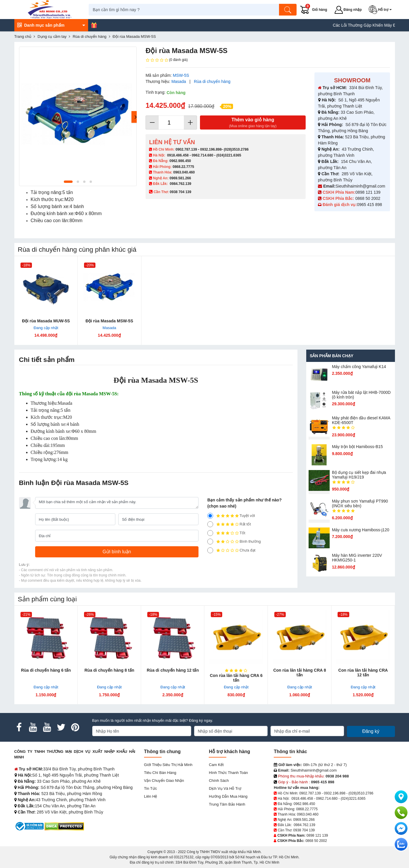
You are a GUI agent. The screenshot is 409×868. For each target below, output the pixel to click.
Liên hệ (151, 796)
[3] (210, 533)
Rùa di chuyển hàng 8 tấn (109, 670)
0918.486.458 (178, 155)
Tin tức (150, 788)
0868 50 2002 (368, 198)
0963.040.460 (184, 172)
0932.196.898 (211, 149)
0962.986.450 (180, 161)
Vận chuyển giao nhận (164, 781)
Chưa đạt (231, 550)
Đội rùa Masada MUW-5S (46, 321)
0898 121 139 (368, 192)
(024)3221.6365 (229, 155)
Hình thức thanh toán (228, 773)
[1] (210, 550)
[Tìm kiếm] (290, 10)
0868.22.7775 (183, 167)
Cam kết (216, 765)
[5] (210, 516)
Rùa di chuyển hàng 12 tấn (173, 670)
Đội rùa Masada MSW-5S (109, 321)
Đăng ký (371, 731)
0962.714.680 (202, 155)
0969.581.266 (180, 178)
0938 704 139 (304, 830)
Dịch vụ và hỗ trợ (225, 788)
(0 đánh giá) (167, 60)
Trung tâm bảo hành (227, 804)
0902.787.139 (186, 149)
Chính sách (219, 781)
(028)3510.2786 (236, 149)
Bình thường (234, 542)
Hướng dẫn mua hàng (228, 796)
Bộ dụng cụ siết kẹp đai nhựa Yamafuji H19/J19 (359, 475)
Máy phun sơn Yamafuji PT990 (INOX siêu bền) (360, 503)
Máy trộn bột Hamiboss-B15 (357, 447)
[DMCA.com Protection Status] (64, 826)
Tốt (226, 533)
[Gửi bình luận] (117, 552)
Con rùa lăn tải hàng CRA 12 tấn (363, 673)
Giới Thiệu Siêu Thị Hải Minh (168, 765)
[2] (210, 542)
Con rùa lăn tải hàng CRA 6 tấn (236, 678)
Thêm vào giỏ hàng (253, 123)
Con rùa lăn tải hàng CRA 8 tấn (300, 673)
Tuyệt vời (231, 516)
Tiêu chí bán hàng (160, 773)
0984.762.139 (180, 184)
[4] (210, 524)
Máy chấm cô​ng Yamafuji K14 (359, 367)
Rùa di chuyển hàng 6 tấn (46, 670)
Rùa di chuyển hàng (212, 81)
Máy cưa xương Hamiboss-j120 (361, 530)
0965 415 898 (369, 205)
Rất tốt (229, 524)
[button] (382, 10)
